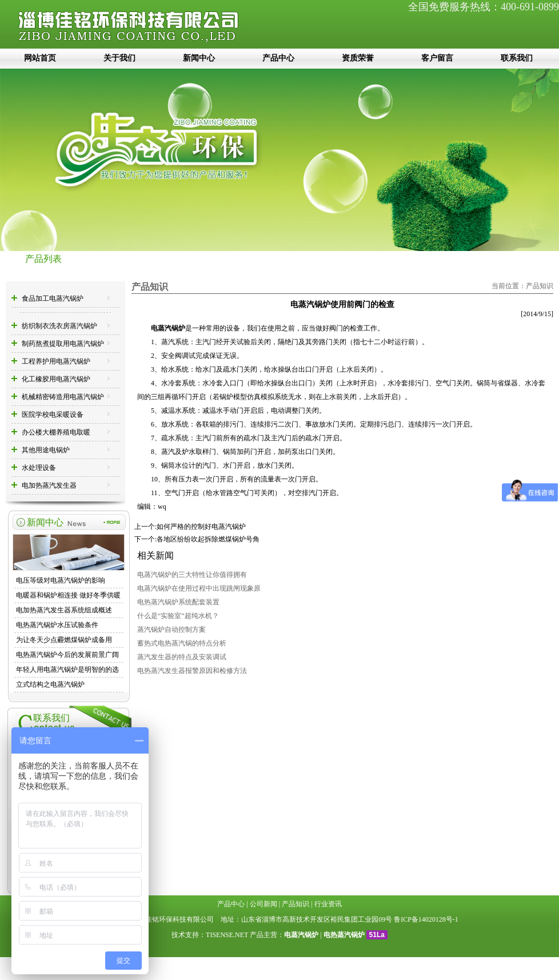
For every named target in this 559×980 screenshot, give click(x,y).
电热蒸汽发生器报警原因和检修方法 (192, 671)
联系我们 (517, 58)
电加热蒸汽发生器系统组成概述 (64, 610)
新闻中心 (199, 58)
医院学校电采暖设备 (53, 415)
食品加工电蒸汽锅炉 (53, 298)
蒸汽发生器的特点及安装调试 (182, 657)
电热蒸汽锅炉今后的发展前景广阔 (67, 655)
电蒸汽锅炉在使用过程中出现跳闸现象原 (199, 588)
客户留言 (437, 58)
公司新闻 (263, 904)
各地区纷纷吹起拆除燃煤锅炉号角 (208, 539)
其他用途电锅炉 (46, 450)
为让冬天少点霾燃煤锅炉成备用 (64, 640)
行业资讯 (328, 904)
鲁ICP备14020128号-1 (426, 919)
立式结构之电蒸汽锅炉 (50, 684)
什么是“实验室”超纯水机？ (178, 616)
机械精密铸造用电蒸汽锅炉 (63, 397)
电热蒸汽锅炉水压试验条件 (57, 625)
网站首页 (40, 58)
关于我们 (119, 58)
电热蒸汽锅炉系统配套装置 (178, 602)
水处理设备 (39, 468)
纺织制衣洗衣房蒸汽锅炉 (59, 326)
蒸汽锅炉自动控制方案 (171, 630)
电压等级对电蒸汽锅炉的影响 (61, 580)
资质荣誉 (358, 58)
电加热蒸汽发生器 (49, 485)
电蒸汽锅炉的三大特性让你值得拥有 (192, 575)
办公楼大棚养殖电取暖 (56, 432)
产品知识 (540, 286)
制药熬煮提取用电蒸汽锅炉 (63, 344)
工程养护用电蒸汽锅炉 (56, 361)
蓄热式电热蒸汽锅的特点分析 (182, 643)
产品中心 (278, 58)
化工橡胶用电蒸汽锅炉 (56, 379)
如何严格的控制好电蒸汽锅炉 (201, 527)
